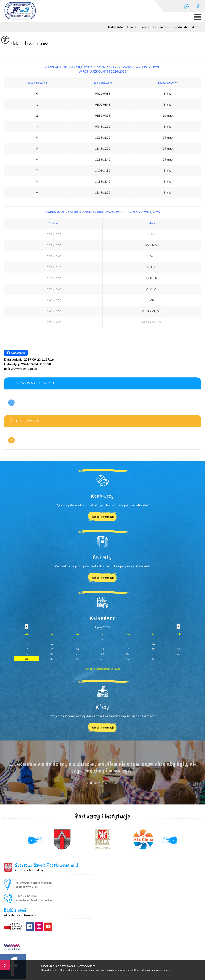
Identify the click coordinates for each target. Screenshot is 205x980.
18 (178, 649)
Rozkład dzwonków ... (184, 27)
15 (102, 649)
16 (128, 649)
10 (153, 644)
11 (178, 644)
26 (27, 659)
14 (77, 649)
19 (27, 654)
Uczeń (140, 27)
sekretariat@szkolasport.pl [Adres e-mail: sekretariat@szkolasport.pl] (34, 900)
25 (178, 654)
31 (153, 659)
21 (77, 654)
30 (128, 659)
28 (77, 659)
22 (102, 654)
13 (52, 649)
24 (153, 654)
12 (27, 649)
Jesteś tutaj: (117, 27)
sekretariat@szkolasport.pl (186, 6)
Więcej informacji (11, 403)
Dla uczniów (157, 27)
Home (130, 27)
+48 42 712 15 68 (197, 6)
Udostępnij (16, 353)
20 (52, 654)
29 (102, 659)
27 (52, 659)
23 (128, 654)
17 (153, 649)
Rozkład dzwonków (26, 43)
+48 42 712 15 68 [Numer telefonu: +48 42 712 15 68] (26, 896)
